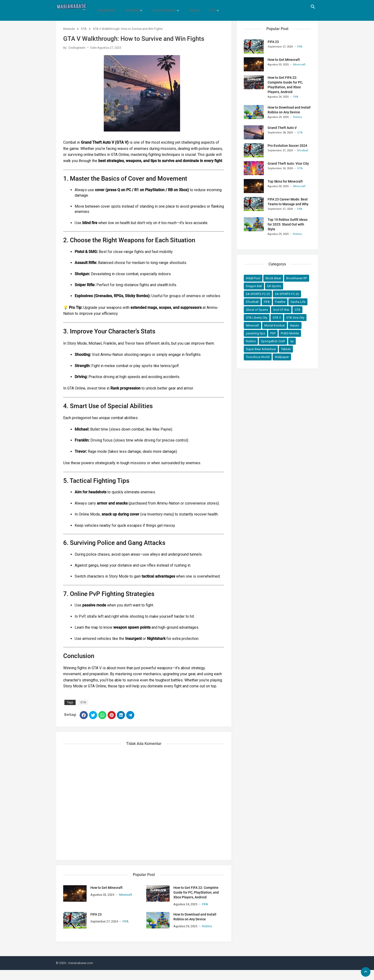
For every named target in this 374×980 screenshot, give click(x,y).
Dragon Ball (106, 7)
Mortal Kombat (275, 325)
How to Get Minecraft (106, 898)
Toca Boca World (258, 357)
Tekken (286, 349)
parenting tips (255, 333)
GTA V (277, 318)
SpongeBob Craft (273, 341)
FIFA (267, 302)
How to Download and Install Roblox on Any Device (195, 927)
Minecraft (252, 325)
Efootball (130, 7)
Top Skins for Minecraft (285, 181)
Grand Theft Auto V (282, 128)
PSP (273, 333)
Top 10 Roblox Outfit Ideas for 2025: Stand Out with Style (288, 224)
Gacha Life (298, 302)
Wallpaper (282, 357)
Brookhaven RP (297, 278)
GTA (206, 7)
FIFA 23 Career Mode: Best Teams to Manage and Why (288, 202)
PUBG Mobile (290, 333)
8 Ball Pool (253, 278)
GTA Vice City (295, 318)
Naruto (190, 7)
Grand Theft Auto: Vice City (288, 163)
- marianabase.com (80, 973)
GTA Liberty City (257, 318)
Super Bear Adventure (261, 349)
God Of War (281, 310)
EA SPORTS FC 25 (258, 294)
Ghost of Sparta (161, 7)
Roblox (251, 341)
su (292, 341)
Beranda (69, 29)
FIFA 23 (96, 925)
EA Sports (274, 286)
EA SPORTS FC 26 (287, 294)
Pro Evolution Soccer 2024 (287, 146)
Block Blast (273, 278)
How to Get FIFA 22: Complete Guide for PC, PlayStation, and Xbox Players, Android (196, 903)
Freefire (280, 302)
